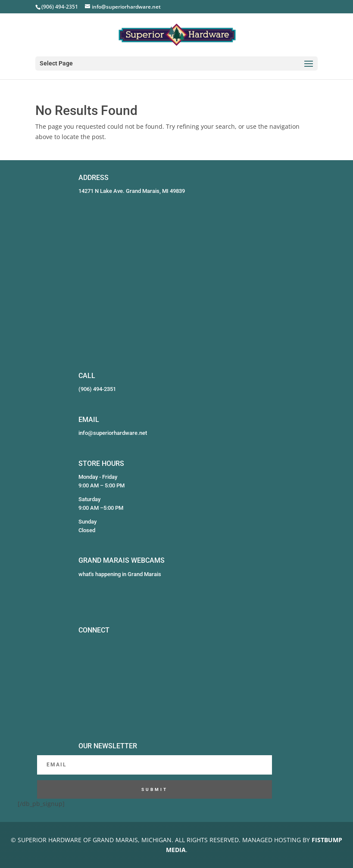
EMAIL (89, 420)
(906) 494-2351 (97, 389)
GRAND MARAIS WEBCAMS (122, 560)
